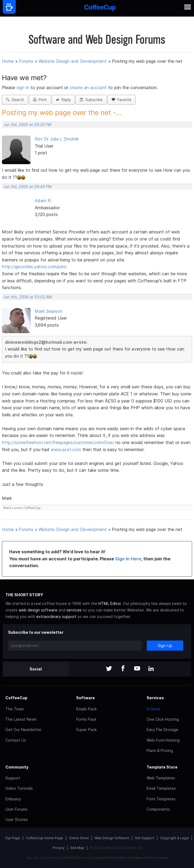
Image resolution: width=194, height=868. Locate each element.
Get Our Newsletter (23, 730)
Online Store (79, 838)
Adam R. (43, 201)
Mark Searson (48, 311)
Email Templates (161, 788)
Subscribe (91, 100)
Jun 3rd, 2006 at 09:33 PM (27, 125)
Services (155, 698)
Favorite (122, 100)
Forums (26, 61)
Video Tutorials (19, 788)
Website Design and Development (73, 61)
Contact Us (16, 740)
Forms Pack (86, 719)
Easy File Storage (162, 730)
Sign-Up (165, 646)
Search (15, 100)
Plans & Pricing (160, 750)
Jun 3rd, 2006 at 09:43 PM (28, 187)
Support (13, 778)
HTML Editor (110, 603)
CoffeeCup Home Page (44, 838)
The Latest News (21, 719)
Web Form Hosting (163, 740)
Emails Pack (86, 709)
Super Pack (86, 730)
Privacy (59, 848)
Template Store (162, 767)
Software (85, 698)
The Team (15, 709)
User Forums (17, 809)
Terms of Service (146, 858)
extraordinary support (56, 616)
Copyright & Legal (174, 838)
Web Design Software (112, 838)
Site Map (77, 848)
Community (17, 767)
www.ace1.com (66, 449)
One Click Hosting (163, 719)
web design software (38, 610)
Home (8, 61)
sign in (23, 88)
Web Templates (161, 778)
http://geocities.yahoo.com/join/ (34, 267)
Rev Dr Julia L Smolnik (57, 139)
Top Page (12, 838)
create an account (88, 88)
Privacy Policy (116, 858)
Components (158, 809)
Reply (63, 100)
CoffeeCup (16, 698)
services (74, 610)
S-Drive (153, 709)
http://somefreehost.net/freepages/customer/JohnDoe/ (58, 442)
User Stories (17, 819)
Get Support (145, 838)
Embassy (13, 799)
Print (40, 100)
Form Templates (161, 799)
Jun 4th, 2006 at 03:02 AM (28, 297)
